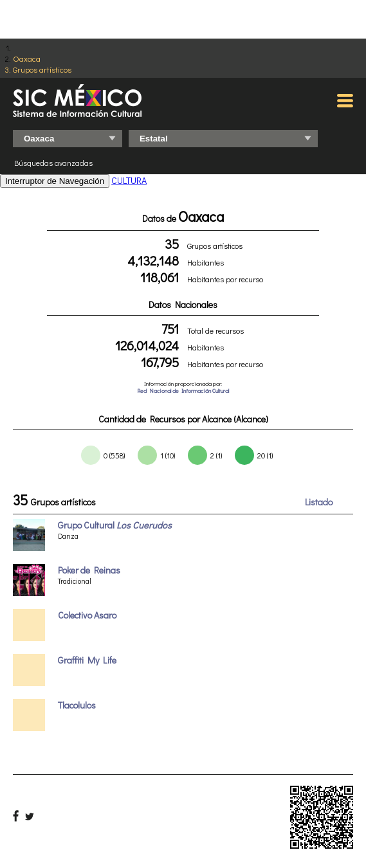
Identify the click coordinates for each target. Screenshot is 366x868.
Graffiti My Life (87, 660)
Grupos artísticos (42, 69)
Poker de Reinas (89, 570)
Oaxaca (27, 58)
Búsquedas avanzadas (53, 163)
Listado (319, 502)
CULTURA (129, 180)
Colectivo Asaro (87, 615)
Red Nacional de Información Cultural (183, 391)
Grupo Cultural (115, 525)
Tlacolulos (77, 705)
